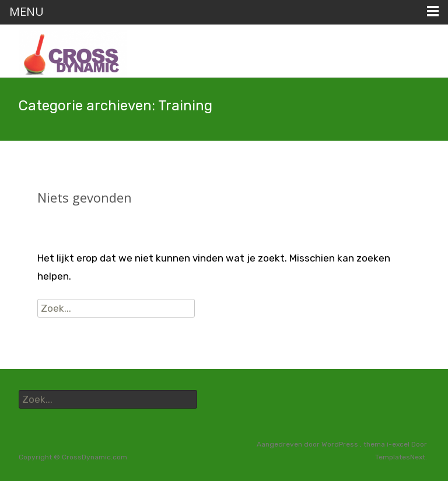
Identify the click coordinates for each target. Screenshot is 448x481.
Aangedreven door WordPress (308, 444)
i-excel (399, 444)
